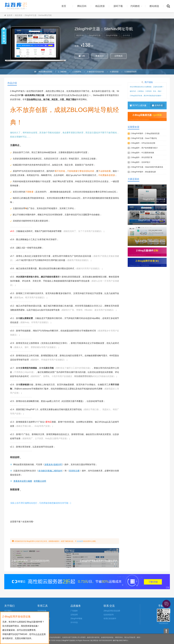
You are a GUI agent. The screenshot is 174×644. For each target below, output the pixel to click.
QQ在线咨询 (109, 615)
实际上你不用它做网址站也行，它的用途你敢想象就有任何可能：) (41, 503)
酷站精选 (154, 6)
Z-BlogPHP (65, 641)
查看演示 (100, 56)
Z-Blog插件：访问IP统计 (140, 162)
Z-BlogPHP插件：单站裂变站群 (143, 172)
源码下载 (118, 6)
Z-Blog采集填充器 (147, 117)
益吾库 (16, 6)
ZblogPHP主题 (95, 35)
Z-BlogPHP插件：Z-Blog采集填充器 (145, 133)
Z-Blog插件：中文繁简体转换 (142, 153)
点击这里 (80, 541)
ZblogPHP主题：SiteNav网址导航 (38, 15)
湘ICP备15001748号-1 (120, 641)
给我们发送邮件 (110, 618)
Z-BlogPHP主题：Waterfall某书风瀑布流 (147, 167)
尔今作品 (126, 35)
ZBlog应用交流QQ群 (112, 611)
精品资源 (100, 6)
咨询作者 (157, 105)
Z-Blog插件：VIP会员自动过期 (143, 143)
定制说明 (74, 615)
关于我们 (8, 611)
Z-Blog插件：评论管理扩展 (141, 157)
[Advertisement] (147, 284)
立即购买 (119, 56)
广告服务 (74, 611)
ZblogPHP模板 (112, 35)
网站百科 (82, 6)
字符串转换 (42, 611)
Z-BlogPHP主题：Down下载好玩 (144, 138)
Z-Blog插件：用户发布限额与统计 (144, 148)
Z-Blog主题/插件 (147, 253)
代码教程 (136, 6)
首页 (64, 6)
